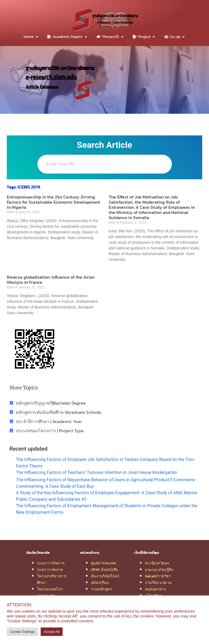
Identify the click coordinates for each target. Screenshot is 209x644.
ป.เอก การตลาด (50, 570)
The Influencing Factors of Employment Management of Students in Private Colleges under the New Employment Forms (107, 509)
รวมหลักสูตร (102, 589)
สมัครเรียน (100, 583)
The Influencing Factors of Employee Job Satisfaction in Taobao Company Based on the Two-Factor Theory (105, 463)
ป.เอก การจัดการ (51, 563)
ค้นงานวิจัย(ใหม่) (105, 576)
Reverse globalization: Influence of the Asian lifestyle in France (51, 280)
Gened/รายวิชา (158, 576)
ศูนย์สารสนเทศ (104, 563)
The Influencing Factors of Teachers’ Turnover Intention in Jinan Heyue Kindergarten (97, 472)
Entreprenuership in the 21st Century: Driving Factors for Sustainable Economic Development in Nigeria (53, 202)
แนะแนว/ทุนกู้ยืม (159, 570)
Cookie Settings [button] (22, 632)
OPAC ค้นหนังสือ (105, 570)
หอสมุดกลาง (156, 589)
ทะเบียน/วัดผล (157, 563)
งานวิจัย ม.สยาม (158, 583)
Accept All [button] (52, 632)
